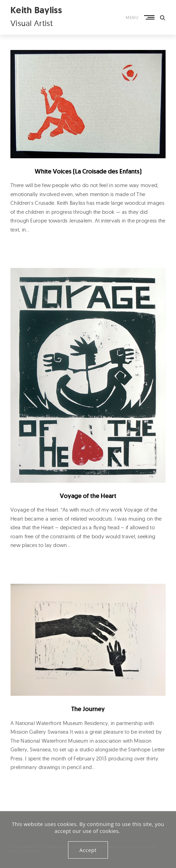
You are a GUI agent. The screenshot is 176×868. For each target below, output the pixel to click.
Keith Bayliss (36, 10)
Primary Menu (149, 18)
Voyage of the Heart (88, 496)
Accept (88, 850)
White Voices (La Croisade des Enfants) (88, 171)
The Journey (88, 709)
